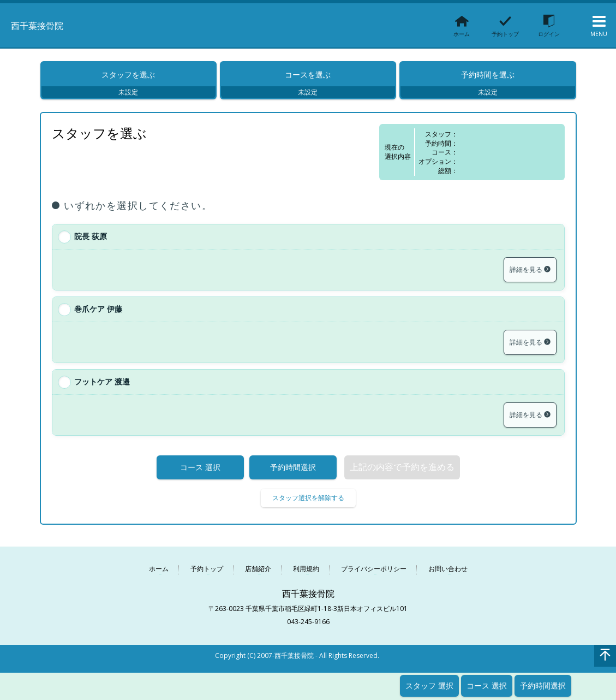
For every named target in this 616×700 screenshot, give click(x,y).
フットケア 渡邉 (102, 388)
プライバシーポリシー (374, 576)
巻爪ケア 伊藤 (98, 315)
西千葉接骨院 (47, 25)
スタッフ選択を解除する (308, 504)
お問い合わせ (448, 576)
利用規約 (306, 576)
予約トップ (207, 576)
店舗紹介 (258, 576)
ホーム (159, 576)
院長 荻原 (91, 243)
